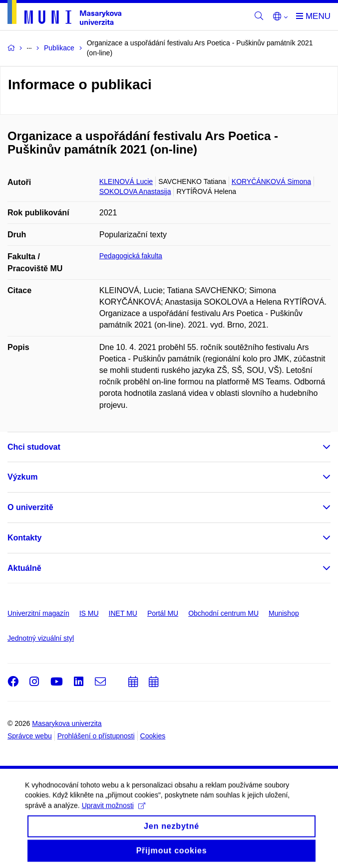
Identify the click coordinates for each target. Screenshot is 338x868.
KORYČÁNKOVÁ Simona (271, 181)
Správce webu (30, 736)
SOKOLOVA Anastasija (135, 191)
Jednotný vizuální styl (41, 638)
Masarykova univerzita (67, 723)
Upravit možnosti (114, 811)
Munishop (284, 613)
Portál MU (163, 613)
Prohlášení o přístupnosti (96, 736)
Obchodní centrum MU (223, 613)
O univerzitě (30, 507)
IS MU (89, 613)
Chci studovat (34, 447)
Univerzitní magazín (38, 613)
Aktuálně (24, 568)
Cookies (153, 736)
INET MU (123, 613)
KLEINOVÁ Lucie (126, 181)
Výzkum (22, 477)
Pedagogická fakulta (131, 256)
